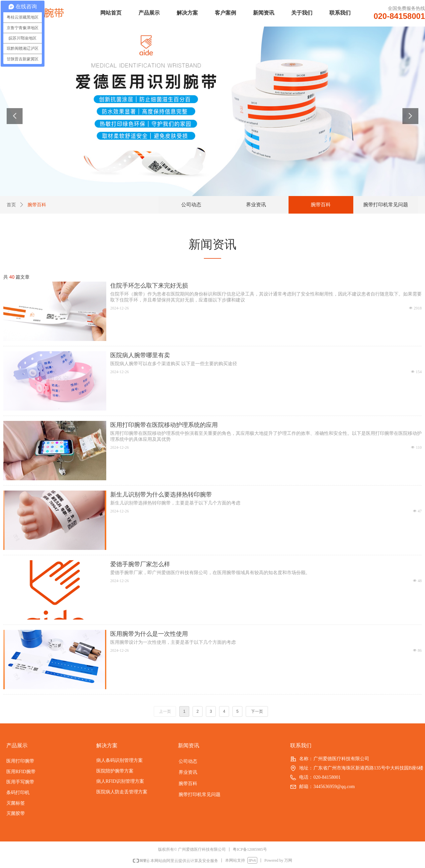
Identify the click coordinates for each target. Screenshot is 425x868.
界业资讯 (256, 205)
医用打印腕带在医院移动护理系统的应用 (164, 425)
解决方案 (187, 13)
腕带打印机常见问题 (386, 205)
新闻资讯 (264, 13)
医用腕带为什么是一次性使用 (149, 634)
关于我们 (302, 13)
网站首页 (111, 13)
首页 (11, 205)
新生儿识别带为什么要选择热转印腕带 (161, 495)
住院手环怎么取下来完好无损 (149, 286)
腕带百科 (321, 205)
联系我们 (340, 13)
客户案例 (225, 13)
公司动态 (191, 205)
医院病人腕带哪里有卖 (140, 355)
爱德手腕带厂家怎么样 (140, 564)
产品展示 (149, 13)
